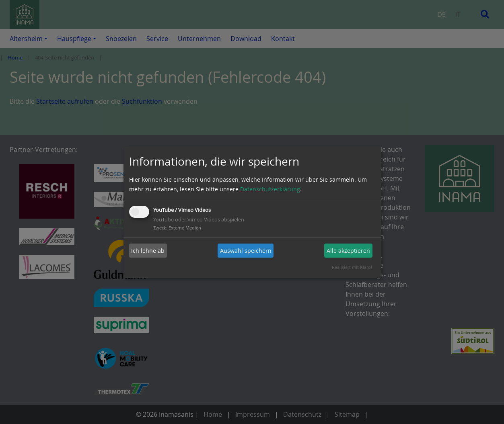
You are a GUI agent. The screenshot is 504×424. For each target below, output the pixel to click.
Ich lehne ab (148, 251)
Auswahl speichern (246, 251)
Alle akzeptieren (348, 251)
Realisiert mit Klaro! (352, 267)
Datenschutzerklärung (270, 189)
